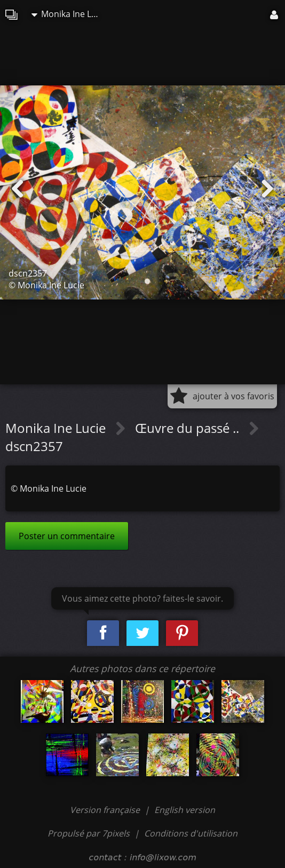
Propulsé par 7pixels (89, 833)
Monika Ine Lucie (69, 14)
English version (185, 810)
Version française (106, 810)
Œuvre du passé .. (189, 428)
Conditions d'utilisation (191, 833)
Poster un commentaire (67, 536)
